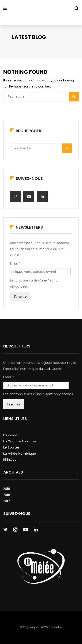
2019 (7, 489)
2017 (7, 501)
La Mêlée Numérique (20, 453)
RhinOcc (10, 459)
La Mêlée (10, 435)
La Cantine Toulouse (20, 441)
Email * (15, 263)
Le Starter (11, 447)
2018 (7, 495)
